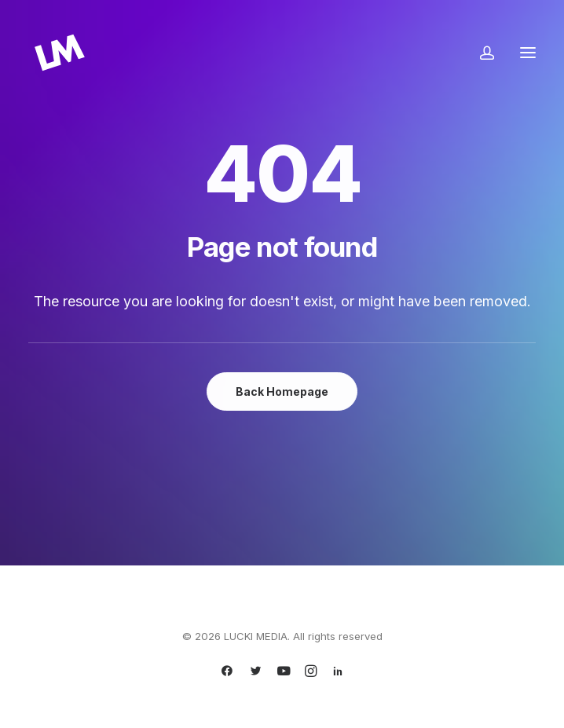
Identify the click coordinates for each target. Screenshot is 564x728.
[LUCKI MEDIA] (60, 53)
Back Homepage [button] (282, 391)
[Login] (480, 53)
